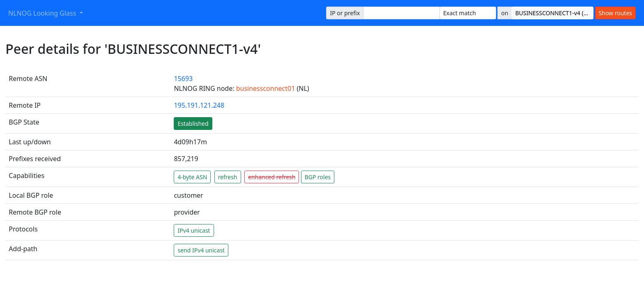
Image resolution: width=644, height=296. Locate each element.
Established (193, 124)
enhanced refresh (272, 177)
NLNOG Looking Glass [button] (43, 13)
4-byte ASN (192, 177)
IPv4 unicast (194, 230)
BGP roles (318, 177)
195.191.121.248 (199, 105)
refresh (228, 177)
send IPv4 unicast (201, 250)
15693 (183, 79)
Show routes (615, 13)
